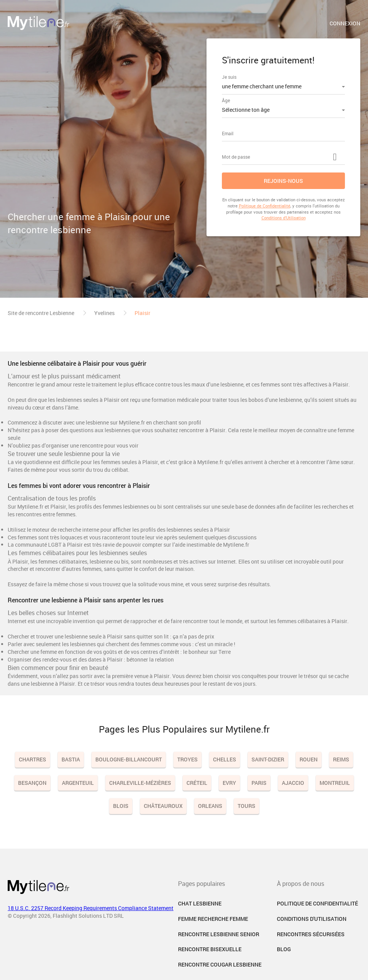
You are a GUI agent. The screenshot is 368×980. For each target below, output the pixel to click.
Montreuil (335, 783)
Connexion (345, 23)
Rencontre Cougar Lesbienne (220, 964)
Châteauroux (163, 806)
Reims (341, 759)
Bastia (71, 759)
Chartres (32, 759)
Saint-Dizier (268, 759)
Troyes (187, 759)
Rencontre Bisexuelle (210, 949)
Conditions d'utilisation (312, 919)
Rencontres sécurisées (311, 934)
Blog (284, 949)
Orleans (210, 806)
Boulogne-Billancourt (129, 759)
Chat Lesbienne (200, 903)
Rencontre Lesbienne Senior (219, 934)
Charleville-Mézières (140, 783)
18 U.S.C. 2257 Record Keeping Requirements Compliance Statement (91, 908)
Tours (246, 806)
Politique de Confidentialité (265, 206)
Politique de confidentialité (317, 903)
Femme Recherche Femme (213, 919)
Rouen (309, 759)
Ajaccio (293, 783)
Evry (229, 783)
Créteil (197, 783)
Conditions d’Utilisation (284, 218)
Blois (121, 806)
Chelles (225, 759)
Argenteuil (78, 783)
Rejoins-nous (283, 181)
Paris (259, 783)
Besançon (32, 783)
